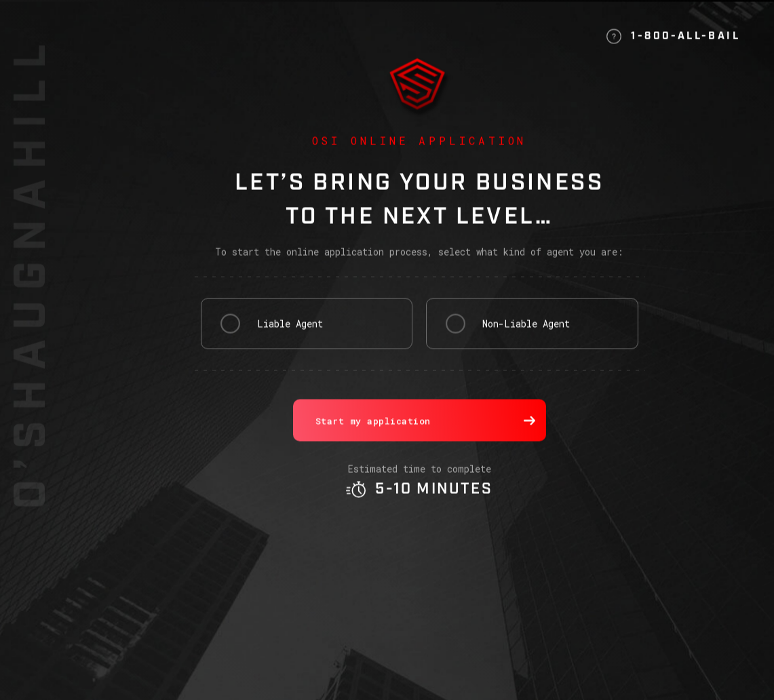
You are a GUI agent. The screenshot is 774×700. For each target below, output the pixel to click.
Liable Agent (290, 342)
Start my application (425, 440)
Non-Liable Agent (526, 342)
